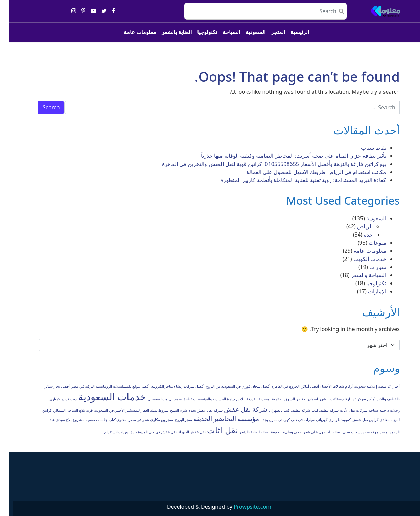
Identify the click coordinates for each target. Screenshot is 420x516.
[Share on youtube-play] (84, 11)
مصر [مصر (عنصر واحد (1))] (374, 432)
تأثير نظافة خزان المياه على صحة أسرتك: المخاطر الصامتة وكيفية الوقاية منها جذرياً (284, 156)
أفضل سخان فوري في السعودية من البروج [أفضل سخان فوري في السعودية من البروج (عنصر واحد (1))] (229, 386)
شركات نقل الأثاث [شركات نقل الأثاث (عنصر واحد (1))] (344, 410)
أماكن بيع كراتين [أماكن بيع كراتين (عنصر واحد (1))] (355, 399)
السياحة (222, 32)
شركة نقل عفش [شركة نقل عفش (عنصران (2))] (237, 409)
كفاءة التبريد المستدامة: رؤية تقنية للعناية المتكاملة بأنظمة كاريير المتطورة (294, 180)
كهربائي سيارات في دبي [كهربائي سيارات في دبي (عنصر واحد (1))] (300, 420)
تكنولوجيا (198, 32)
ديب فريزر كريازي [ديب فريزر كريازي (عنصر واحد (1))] (54, 399)
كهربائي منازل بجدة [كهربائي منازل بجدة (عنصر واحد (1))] (266, 420)
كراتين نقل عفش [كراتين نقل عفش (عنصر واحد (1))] (356, 420)
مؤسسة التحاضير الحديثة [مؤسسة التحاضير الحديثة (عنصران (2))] (217, 419)
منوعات (368, 243)
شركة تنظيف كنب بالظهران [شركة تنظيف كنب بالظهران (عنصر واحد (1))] (280, 410)
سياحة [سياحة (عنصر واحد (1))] (364, 410)
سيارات (369, 267)
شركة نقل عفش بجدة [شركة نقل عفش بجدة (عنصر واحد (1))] (196, 410)
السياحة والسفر (359, 275)
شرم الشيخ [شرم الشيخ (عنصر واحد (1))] (170, 410)
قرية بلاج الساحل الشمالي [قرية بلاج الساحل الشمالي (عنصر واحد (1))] (64, 410)
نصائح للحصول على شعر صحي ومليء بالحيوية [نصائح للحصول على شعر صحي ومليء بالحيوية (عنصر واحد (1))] (297, 432)
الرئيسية (291, 32)
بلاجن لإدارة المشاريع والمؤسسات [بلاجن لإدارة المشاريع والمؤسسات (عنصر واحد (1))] (210, 399)
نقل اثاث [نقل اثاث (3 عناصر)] (213, 430)
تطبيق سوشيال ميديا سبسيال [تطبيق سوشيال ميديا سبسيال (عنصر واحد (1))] (161, 399)
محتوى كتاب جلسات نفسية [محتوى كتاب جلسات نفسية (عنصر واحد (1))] (97, 420)
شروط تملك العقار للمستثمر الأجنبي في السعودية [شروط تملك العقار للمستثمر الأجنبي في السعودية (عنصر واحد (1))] (122, 410)
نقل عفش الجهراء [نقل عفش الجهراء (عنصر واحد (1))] (183, 432)
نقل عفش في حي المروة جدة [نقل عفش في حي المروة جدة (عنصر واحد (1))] (144, 432)
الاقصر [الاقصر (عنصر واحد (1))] (292, 399)
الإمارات (368, 291)
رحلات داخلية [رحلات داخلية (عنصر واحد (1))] (380, 410)
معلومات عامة (131, 32)
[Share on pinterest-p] (74, 11)
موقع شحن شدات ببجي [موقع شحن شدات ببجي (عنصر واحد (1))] (351, 432)
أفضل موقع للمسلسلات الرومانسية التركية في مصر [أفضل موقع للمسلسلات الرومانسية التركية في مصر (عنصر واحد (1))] (101, 386)
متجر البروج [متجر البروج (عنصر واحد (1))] (174, 420)
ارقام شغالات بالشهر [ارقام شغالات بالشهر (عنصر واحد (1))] (326, 399)
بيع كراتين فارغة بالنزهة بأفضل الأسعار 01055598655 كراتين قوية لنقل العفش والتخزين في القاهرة (265, 164)
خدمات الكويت (361, 259)
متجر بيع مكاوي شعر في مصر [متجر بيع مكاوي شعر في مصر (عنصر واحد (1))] (142, 420)
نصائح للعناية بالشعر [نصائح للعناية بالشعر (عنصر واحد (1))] (245, 432)
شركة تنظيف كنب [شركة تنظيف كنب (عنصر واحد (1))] (316, 410)
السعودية (246, 32)
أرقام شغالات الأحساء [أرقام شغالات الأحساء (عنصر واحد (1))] (327, 386)
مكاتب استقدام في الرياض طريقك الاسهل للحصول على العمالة (307, 172)
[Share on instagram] (65, 11)
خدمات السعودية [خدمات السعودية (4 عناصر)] (103, 397)
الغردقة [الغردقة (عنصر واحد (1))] (243, 399)
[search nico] (256, 11)
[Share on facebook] (104, 11)
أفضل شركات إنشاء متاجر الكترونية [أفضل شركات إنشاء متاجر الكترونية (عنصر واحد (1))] (169, 386)
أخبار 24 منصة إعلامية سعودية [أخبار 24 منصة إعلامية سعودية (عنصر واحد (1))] (368, 386)
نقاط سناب (365, 148)
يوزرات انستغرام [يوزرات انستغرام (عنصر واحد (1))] (108, 432)
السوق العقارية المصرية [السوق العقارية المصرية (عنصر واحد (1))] (268, 399)
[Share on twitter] (95, 11)
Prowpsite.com (243, 507)
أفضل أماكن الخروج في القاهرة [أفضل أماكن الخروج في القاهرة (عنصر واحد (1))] (286, 386)
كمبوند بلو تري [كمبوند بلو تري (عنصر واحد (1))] (331, 420)
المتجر (269, 32)
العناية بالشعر (168, 32)
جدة (359, 235)
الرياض (356, 226)
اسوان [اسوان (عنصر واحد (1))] (304, 399)
